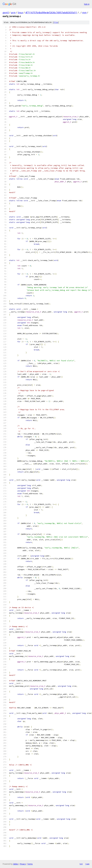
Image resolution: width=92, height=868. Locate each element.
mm (84, 13)
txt (81, 864)
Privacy (23, 864)
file (56, 22)
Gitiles (16, 864)
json (87, 864)
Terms (30, 864)
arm (13, 13)
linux (20, 13)
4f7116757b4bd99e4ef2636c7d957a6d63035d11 (51, 13)
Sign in (87, 4)
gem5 (6, 13)
